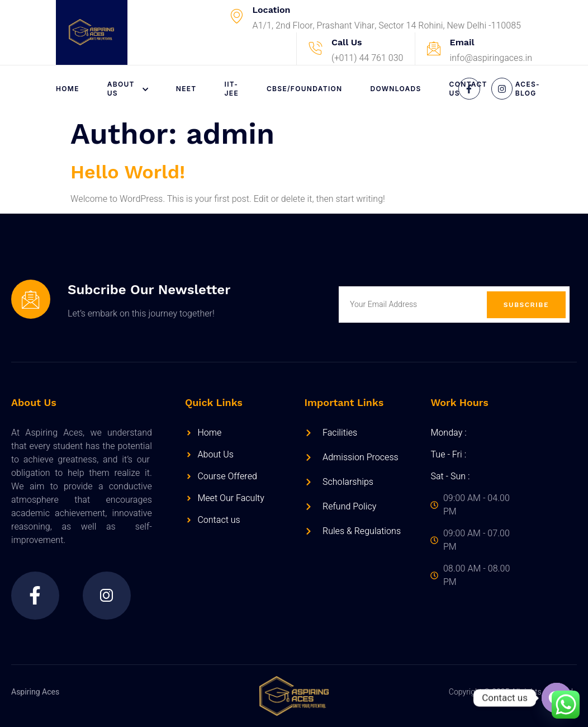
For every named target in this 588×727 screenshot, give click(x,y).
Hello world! (128, 172)
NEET (186, 89)
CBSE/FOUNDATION (305, 89)
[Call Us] (315, 49)
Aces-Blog (528, 89)
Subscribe (526, 305)
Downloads (396, 89)
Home (68, 89)
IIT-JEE (232, 89)
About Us (128, 89)
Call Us (347, 42)
